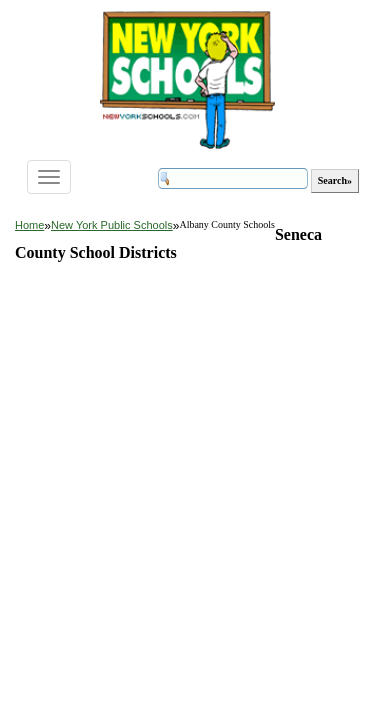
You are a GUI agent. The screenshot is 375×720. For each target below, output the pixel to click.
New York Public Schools (112, 225)
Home (29, 225)
